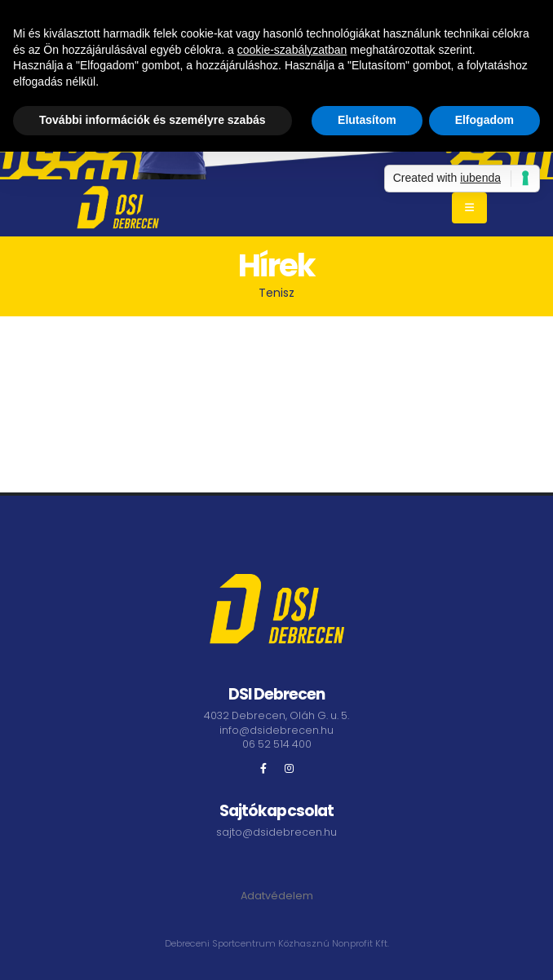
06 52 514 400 (277, 744)
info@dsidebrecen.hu (276, 730)
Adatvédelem (277, 896)
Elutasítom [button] (367, 120)
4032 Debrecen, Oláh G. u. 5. (276, 715)
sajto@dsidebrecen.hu (276, 832)
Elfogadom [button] (484, 120)
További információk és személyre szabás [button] (153, 120)
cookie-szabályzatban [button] (292, 50)
